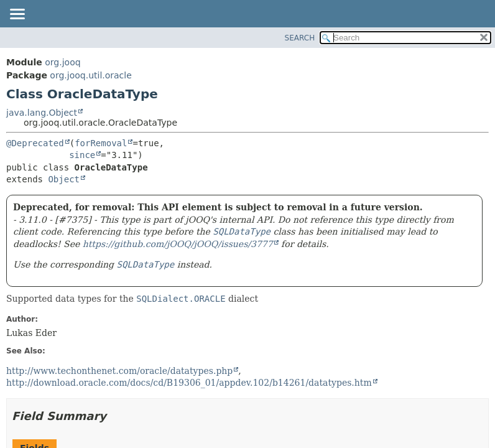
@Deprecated (35, 143)
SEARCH (300, 38)
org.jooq (62, 62)
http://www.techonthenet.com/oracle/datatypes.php (119, 371)
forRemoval (101, 143)
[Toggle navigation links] (17, 15)
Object (64, 179)
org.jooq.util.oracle (90, 75)
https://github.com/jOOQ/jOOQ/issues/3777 (178, 244)
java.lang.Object (42, 113)
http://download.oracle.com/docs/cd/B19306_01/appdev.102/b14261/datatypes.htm (189, 383)
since (82, 155)
